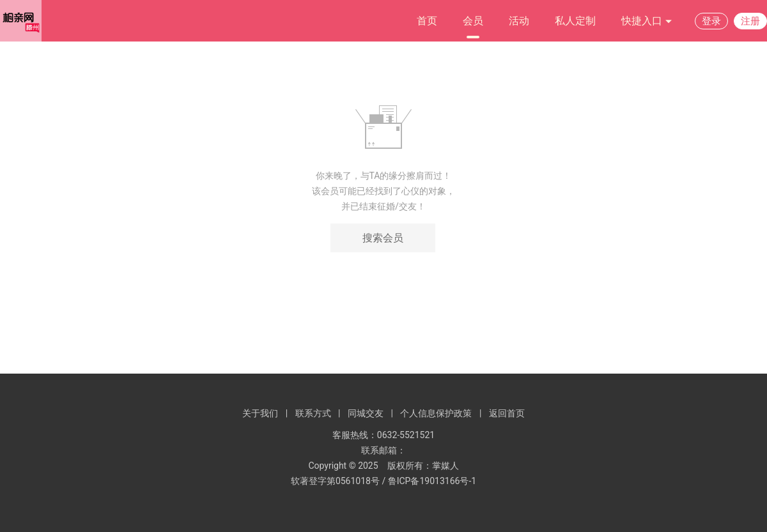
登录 (711, 21)
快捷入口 (647, 21)
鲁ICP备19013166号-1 (432, 481)
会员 (473, 21)
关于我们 (260, 413)
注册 (750, 21)
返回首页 (507, 413)
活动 (519, 21)
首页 (427, 21)
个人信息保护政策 (436, 413)
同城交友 (366, 413)
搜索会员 (383, 238)
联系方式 (313, 413)
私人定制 (575, 21)
